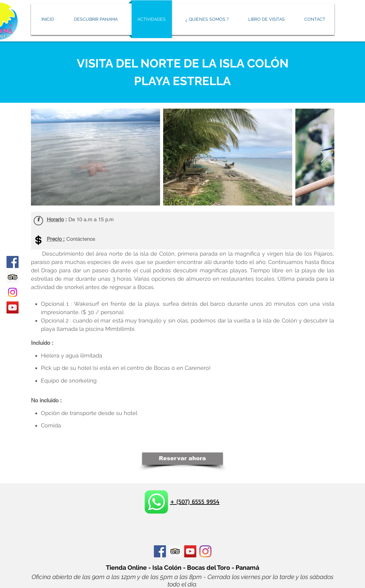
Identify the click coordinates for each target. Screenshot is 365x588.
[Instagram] (13, 292)
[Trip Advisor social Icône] (175, 551)
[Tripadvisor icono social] (13, 277)
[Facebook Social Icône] (160, 551)
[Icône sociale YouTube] (190, 551)
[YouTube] (13, 307)
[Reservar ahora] (182, 459)
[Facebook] (13, 262)
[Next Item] (324, 157)
